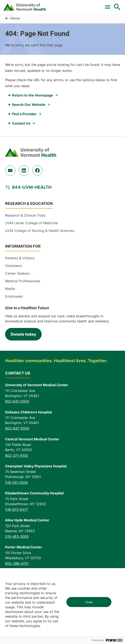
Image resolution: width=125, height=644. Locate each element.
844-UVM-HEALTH (32, 187)
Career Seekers (17, 273)
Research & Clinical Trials (25, 215)
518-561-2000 (16, 482)
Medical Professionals (23, 281)
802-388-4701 (17, 563)
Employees (14, 296)
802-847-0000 (17, 401)
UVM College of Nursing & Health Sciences (40, 231)
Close (89, 602)
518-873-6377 (17, 509)
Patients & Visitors (20, 258)
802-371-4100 (16, 455)
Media (10, 289)
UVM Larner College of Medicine (31, 223)
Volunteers (14, 266)
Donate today (23, 334)
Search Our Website (29, 105)
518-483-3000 (17, 536)
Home (15, 18)
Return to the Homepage (33, 95)
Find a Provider (24, 114)
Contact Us (21, 123)
